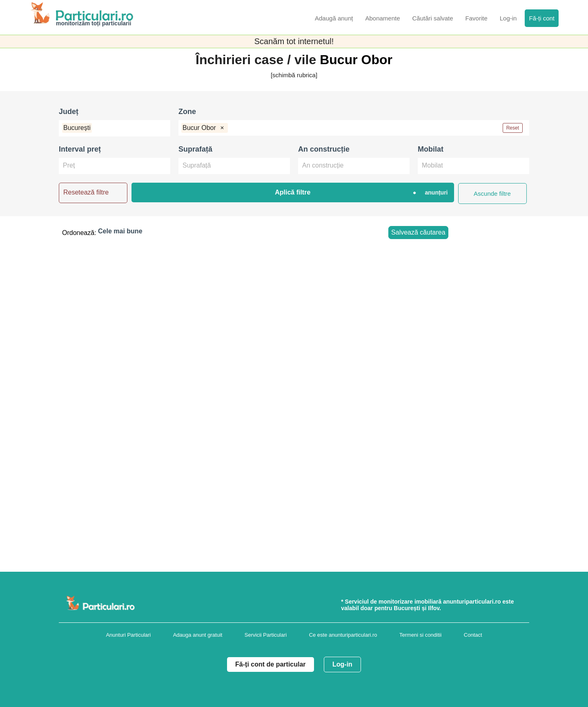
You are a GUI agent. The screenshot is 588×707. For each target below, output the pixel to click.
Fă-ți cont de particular (270, 664)
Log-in (342, 664)
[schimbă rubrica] (294, 75)
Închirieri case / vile (258, 60)
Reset (513, 128)
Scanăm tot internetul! (294, 41)
